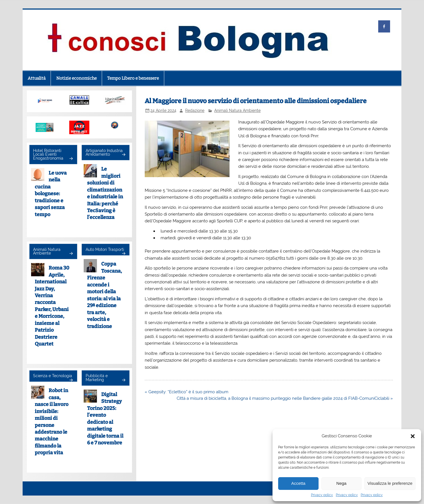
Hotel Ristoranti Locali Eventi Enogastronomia (48, 154)
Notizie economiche (76, 78)
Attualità (37, 78)
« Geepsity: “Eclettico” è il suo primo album (187, 392)
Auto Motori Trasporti (105, 249)
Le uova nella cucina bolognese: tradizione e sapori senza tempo (51, 194)
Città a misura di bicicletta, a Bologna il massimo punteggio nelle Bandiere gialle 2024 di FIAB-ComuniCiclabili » (285, 398)
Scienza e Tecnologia (53, 376)
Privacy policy (322, 495)
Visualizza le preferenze (390, 483)
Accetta (298, 483)
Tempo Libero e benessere (133, 78)
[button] (413, 436)
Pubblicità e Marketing (97, 378)
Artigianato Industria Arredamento (104, 153)
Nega (341, 483)
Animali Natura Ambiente (237, 110)
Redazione (195, 110)
